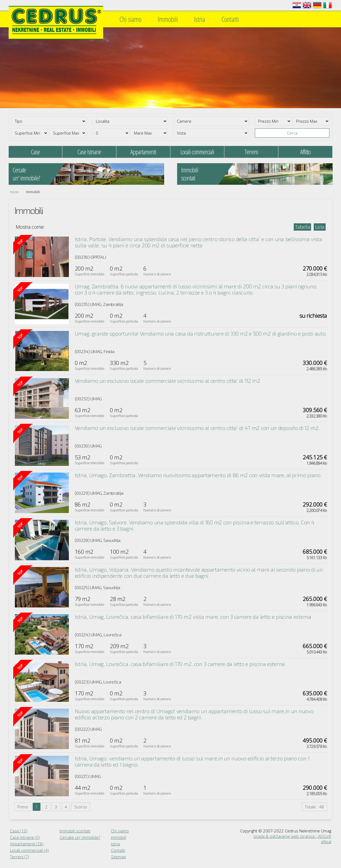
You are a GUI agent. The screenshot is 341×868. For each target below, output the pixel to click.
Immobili (168, 19)
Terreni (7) (20, 857)
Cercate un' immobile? (80, 837)
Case (35, 152)
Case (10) (19, 831)
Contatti (230, 19)
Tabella (303, 227)
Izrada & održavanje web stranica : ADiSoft (292, 836)
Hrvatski (297, 5)
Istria (200, 19)
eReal (326, 842)
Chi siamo (130, 19)
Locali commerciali (197, 152)
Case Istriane (89, 152)
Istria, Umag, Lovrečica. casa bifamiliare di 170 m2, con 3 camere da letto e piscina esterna (180, 664)
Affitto (305, 152)
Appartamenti (143, 152)
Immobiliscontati (190, 174)
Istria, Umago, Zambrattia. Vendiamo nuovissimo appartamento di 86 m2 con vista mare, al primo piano (198, 475)
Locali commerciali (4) (29, 850)
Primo (23, 807)
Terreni (251, 152)
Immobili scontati (75, 831)
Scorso (81, 807)
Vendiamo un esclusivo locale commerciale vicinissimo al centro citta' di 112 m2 (168, 381)
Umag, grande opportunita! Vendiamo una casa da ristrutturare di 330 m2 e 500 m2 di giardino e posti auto (200, 333)
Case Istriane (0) (25, 837)
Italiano (328, 5)
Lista (320, 227)
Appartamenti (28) (27, 844)
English (307, 5)
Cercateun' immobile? (26, 174)
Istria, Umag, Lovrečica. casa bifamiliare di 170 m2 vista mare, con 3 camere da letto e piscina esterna (193, 617)
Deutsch (317, 5)
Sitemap (119, 857)
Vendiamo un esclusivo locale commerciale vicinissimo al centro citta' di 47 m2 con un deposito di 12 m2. (197, 428)
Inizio (14, 192)
